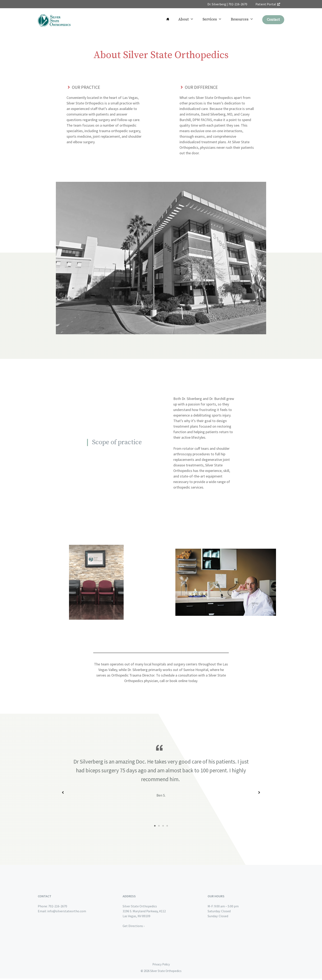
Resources (244, 19)
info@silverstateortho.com (67, 912)
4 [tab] (167, 827)
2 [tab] (159, 827)
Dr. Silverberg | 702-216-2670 (227, 4)
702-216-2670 (58, 908)
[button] (63, 793)
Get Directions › (133, 927)
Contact (273, 20)
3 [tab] (163, 827)
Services (214, 19)
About (188, 19)
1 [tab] (155, 827)
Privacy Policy (161, 966)
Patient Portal (268, 4)
